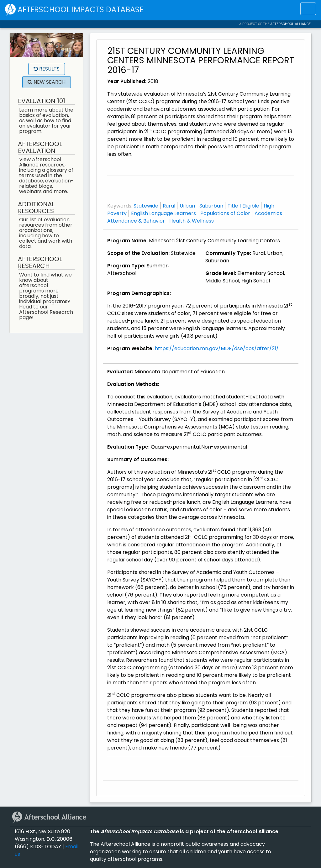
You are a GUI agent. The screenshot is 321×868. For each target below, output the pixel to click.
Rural (169, 206)
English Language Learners (163, 213)
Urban (187, 206)
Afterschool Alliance (290, 24)
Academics (268, 213)
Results (47, 69)
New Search (47, 82)
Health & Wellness (192, 221)
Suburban (211, 206)
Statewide (146, 206)
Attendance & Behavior (136, 221)
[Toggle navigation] (308, 9)
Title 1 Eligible (243, 206)
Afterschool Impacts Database (74, 10)
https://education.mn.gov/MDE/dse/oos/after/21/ (217, 348)
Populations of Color (225, 213)
